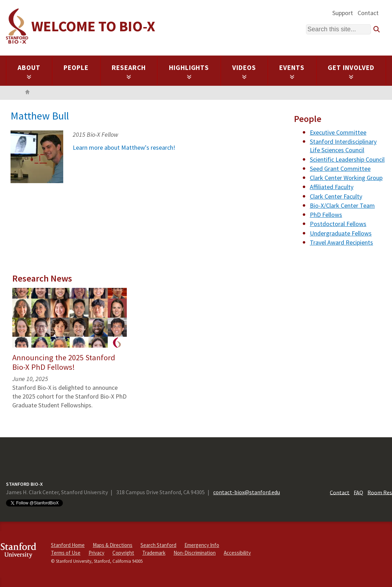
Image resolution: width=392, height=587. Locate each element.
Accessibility (237, 553)
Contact (368, 13)
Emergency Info (202, 545)
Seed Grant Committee (340, 169)
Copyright (123, 553)
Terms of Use (66, 553)
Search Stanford (158, 545)
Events (292, 71)
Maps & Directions (113, 545)
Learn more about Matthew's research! (124, 147)
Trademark (154, 553)
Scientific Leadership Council (347, 159)
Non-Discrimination (195, 553)
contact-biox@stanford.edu (247, 492)
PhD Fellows (326, 215)
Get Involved (351, 71)
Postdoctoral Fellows (338, 224)
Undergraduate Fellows (341, 233)
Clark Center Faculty (336, 196)
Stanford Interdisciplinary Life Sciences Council (343, 146)
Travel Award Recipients (341, 242)
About (29, 71)
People (76, 67)
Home (27, 93)
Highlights (189, 71)
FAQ (358, 492)
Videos (244, 71)
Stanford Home (68, 545)
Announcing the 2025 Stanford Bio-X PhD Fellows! (64, 362)
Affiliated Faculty (332, 187)
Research (129, 71)
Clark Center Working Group (346, 178)
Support (343, 13)
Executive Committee (338, 132)
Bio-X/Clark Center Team (342, 205)
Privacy (96, 553)
